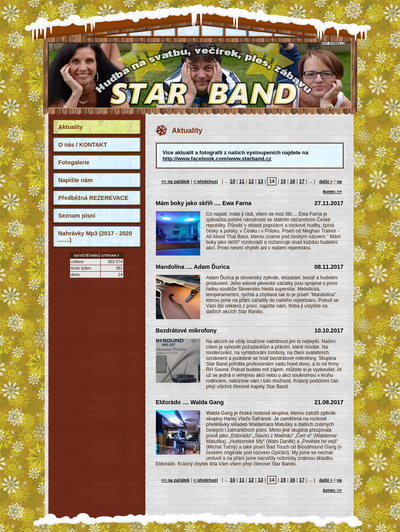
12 (251, 181)
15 (283, 181)
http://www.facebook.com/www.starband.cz (217, 159)
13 (260, 181)
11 (242, 181)
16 (292, 181)
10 (232, 181)
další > (326, 181)
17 (302, 181)
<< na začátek (175, 181)
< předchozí (205, 181)
